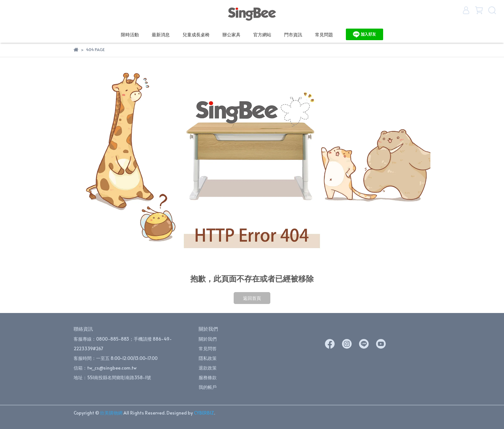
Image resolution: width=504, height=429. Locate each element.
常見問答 (208, 349)
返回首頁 (252, 298)
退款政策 (208, 368)
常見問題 (324, 35)
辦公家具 (231, 35)
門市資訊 (293, 35)
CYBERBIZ (204, 413)
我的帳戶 (208, 387)
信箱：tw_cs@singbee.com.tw (105, 368)
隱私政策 (208, 358)
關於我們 (208, 339)
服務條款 (208, 377)
